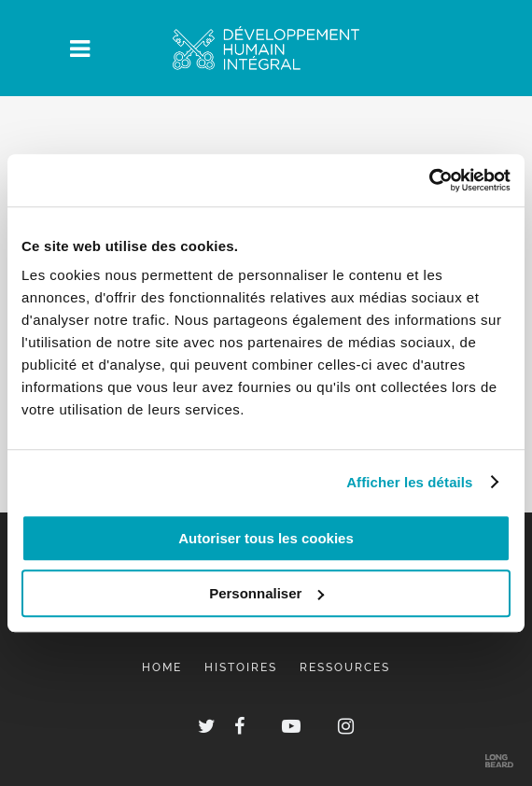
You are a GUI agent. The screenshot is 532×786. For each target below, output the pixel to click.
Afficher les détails (409, 482)
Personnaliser (266, 593)
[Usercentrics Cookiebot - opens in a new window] (429, 180)
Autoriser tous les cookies (266, 538)
